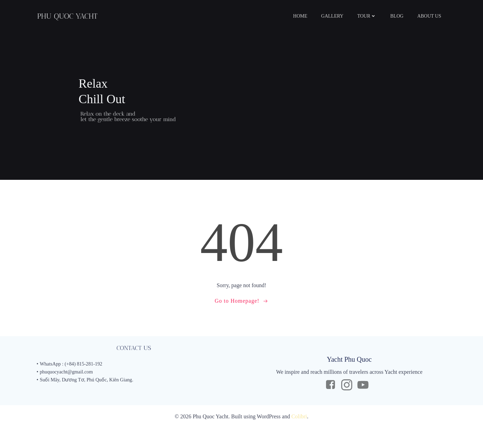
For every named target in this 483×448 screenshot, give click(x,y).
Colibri (299, 438)
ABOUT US (435, 16)
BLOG (403, 16)
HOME (306, 16)
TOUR (373, 16)
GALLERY (338, 16)
